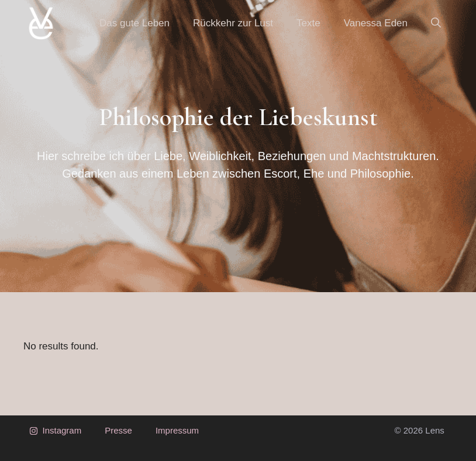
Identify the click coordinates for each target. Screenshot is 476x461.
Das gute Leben (134, 23)
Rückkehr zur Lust (233, 23)
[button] (436, 23)
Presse (118, 430)
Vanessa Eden (376, 23)
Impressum (177, 430)
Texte (308, 23)
